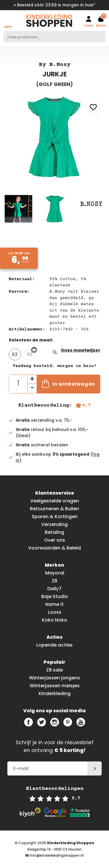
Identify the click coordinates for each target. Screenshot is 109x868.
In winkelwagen (68, 383)
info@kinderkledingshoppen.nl (57, 855)
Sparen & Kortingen (55, 517)
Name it (54, 604)
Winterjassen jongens (54, 678)
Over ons (55, 540)
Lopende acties (54, 645)
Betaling (54, 532)
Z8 (54, 581)
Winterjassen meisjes (55, 686)
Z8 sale (54, 670)
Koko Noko (54, 620)
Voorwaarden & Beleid (54, 548)
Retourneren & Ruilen (54, 509)
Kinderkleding (55, 693)
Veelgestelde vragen (55, 501)
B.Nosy (60, 65)
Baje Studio (55, 596)
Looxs (55, 612)
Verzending (54, 524)
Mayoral (55, 573)
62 (15, 354)
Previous (7, 135)
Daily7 (54, 589)
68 (31, 353)
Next (102, 135)
